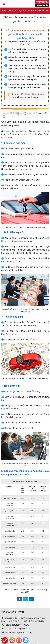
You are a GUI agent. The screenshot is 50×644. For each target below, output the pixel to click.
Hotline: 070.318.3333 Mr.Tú (17, 597)
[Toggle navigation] (4, 4)
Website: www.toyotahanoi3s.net (18, 605)
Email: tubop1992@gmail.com (17, 601)
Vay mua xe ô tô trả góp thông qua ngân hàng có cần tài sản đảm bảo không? (27, 68)
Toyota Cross (7, 628)
